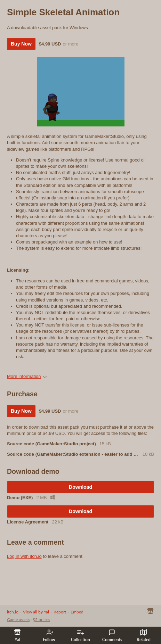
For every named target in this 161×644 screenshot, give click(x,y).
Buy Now (21, 44)
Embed (77, 612)
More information (27, 376)
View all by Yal (36, 612)
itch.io (13, 612)
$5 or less (41, 620)
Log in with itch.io (24, 556)
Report (60, 612)
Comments (112, 636)
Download (80, 487)
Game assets (18, 620)
